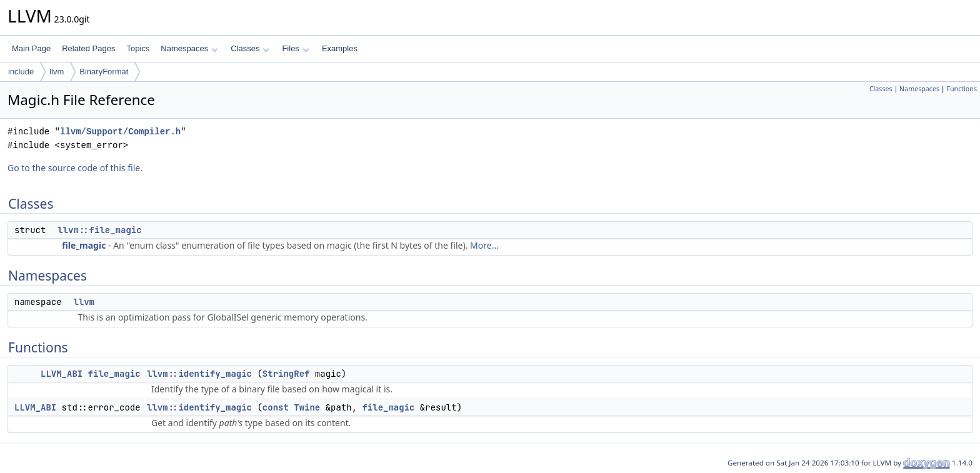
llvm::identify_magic (199, 374)
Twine (307, 407)
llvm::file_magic (99, 230)
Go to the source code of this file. (75, 168)
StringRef (286, 374)
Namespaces (189, 48)
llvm (57, 72)
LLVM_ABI (62, 374)
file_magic (84, 245)
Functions (962, 89)
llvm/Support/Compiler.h (120, 132)
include (21, 72)
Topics (138, 48)
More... (484, 245)
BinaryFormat (104, 72)
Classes (250, 48)
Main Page (31, 48)
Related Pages (88, 48)
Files (295, 48)
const (276, 407)
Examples (340, 48)
